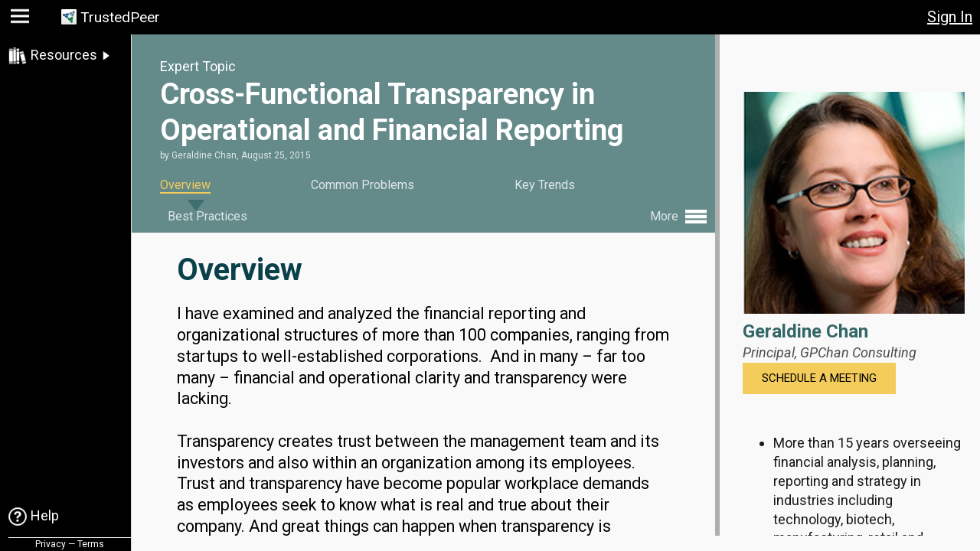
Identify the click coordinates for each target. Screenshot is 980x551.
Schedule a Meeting (819, 378)
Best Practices (207, 216)
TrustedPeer (120, 17)
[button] (22, 20)
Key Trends (545, 185)
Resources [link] (64, 55)
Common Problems (363, 185)
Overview (185, 185)
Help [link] (45, 515)
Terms (91, 544)
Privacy (51, 544)
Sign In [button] (950, 17)
